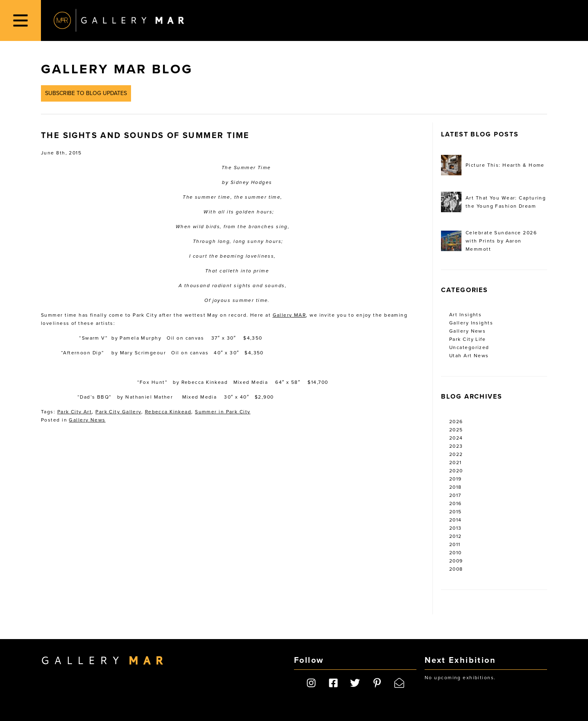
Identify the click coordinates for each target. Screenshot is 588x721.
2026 (456, 422)
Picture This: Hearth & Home (493, 165)
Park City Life (467, 339)
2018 (456, 487)
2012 (456, 536)
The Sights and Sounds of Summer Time (145, 136)
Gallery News (87, 420)
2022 (456, 454)
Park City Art (75, 412)
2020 (456, 471)
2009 (456, 561)
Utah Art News (469, 356)
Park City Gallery (118, 412)
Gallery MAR (119, 20)
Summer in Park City (223, 412)
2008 (456, 569)
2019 (456, 479)
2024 (456, 438)
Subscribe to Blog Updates (86, 93)
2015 (456, 512)
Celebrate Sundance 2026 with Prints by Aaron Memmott (489, 241)
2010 (456, 553)
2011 (455, 544)
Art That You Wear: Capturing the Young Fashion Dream (493, 202)
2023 (456, 446)
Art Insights (465, 315)
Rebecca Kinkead (168, 412)
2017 (455, 495)
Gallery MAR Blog (117, 69)
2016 (456, 503)
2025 (456, 430)
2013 (456, 528)
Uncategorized (469, 347)
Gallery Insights (471, 323)
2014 (456, 520)
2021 (456, 463)
